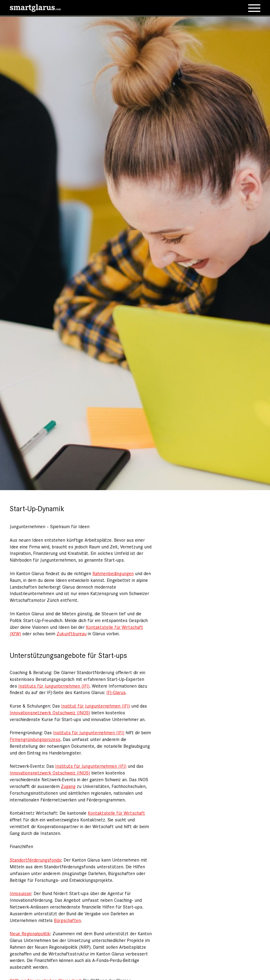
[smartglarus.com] (35, 7)
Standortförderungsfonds (35, 860)
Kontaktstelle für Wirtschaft (116, 813)
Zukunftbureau (72, 633)
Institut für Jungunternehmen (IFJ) (96, 706)
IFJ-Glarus (116, 692)
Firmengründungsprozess (35, 739)
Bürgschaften (67, 920)
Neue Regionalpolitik (30, 933)
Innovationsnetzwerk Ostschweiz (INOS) (50, 712)
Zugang (68, 786)
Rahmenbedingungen (113, 573)
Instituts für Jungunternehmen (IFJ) (54, 686)
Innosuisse (20, 893)
